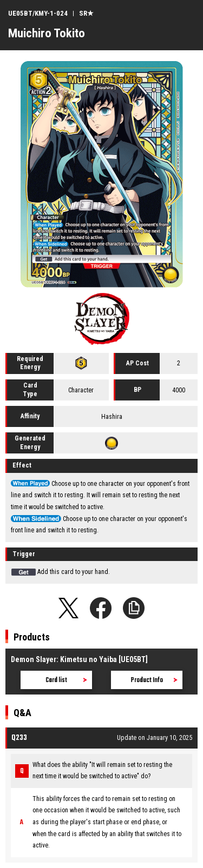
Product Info (147, 680)
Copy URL (134, 608)
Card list (56, 680)
